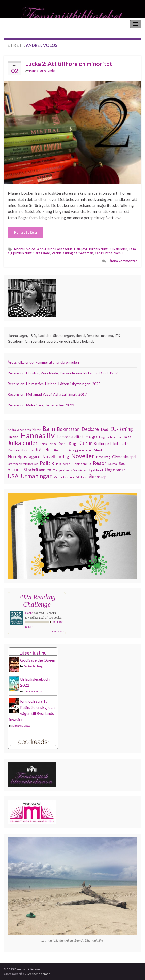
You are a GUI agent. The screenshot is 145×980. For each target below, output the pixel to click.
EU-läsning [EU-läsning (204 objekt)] (121, 429)
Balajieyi (80, 249)
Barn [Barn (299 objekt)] (49, 429)
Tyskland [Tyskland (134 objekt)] (96, 470)
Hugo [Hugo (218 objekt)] (91, 436)
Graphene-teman (38, 974)
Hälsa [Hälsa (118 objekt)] (127, 437)
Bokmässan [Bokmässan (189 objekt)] (68, 429)
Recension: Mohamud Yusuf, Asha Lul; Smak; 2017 (47, 394)
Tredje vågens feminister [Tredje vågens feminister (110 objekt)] (70, 470)
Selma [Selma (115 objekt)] (113, 464)
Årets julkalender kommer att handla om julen (43, 362)
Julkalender (48, 71)
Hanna (34, 71)
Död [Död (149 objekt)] (104, 429)
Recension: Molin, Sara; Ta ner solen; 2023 (41, 405)
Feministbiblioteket (21, 24)
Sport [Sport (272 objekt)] (14, 469)
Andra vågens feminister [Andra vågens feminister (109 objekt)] (24, 430)
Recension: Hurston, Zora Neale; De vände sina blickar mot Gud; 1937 (63, 373)
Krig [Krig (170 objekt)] (72, 443)
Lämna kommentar (122, 261)
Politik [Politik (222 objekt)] (47, 463)
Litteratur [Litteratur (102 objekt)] (58, 450)
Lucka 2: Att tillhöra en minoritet (69, 64)
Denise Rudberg (33, 666)
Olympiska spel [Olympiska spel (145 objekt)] (124, 457)
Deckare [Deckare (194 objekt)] (90, 429)
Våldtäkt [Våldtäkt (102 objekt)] (82, 477)
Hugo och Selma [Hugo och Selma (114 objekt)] (110, 437)
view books (58, 631)
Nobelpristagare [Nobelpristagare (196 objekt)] (24, 456)
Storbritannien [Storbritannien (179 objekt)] (37, 470)
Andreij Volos (25, 249)
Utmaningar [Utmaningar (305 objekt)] (36, 476)
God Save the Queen (38, 660)
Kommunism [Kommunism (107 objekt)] (48, 444)
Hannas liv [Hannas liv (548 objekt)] (37, 435)
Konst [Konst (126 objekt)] (62, 444)
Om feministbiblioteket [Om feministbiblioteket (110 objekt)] (23, 464)
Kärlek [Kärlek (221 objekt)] (43, 450)
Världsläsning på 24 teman (72, 253)
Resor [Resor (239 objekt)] (100, 463)
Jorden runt (98, 249)
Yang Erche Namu (109, 253)
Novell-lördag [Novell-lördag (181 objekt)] (56, 457)
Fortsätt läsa (26, 232)
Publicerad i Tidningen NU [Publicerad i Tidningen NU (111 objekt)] (74, 464)
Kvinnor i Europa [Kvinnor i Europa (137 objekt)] (21, 450)
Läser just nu (33, 653)
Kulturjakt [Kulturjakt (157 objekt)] (102, 443)
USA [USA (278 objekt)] (13, 476)
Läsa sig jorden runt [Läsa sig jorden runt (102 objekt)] (79, 450)
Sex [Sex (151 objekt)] (122, 463)
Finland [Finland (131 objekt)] (13, 437)
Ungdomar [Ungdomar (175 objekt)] (115, 470)
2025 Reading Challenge (37, 601)
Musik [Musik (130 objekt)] (98, 450)
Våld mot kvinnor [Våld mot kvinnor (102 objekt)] (64, 477)
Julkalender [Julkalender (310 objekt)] (23, 443)
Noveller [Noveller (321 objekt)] (83, 456)
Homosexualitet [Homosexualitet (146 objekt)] (70, 437)
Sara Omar (42, 253)
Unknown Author (33, 691)
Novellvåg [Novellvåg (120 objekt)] (103, 457)
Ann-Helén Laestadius (55, 249)
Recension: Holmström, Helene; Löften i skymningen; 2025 (54, 384)
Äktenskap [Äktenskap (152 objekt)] (98, 477)
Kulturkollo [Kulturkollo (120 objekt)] (121, 444)
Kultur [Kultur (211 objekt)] (85, 443)
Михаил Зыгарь (21, 726)
